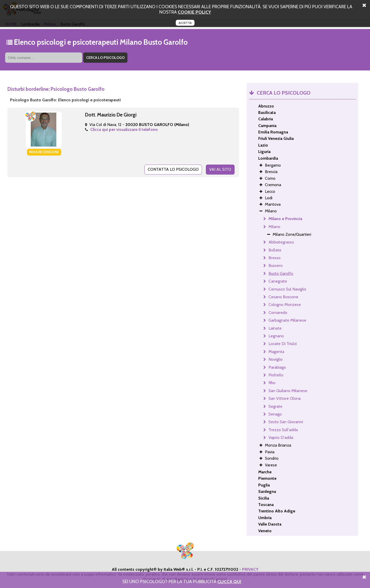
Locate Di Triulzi (283, 344)
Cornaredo (278, 313)
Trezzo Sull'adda (283, 430)
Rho (272, 383)
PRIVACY (250, 569)
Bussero (276, 265)
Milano (274, 227)
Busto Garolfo (281, 273)
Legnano (276, 336)
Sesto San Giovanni (286, 422)
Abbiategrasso (281, 242)
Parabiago (277, 367)
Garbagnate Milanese (287, 320)
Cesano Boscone (283, 297)
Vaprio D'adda (281, 437)
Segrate (275, 406)
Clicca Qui (229, 581)
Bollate (275, 250)
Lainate (275, 328)
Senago (275, 414)
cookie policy (194, 12)
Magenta (276, 352)
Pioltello (276, 375)
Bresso (275, 258)
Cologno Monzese (285, 305)
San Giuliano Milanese (288, 391)
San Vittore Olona (285, 398)
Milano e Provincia (285, 219)
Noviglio (276, 359)
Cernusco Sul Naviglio (287, 289)
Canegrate (278, 281)
